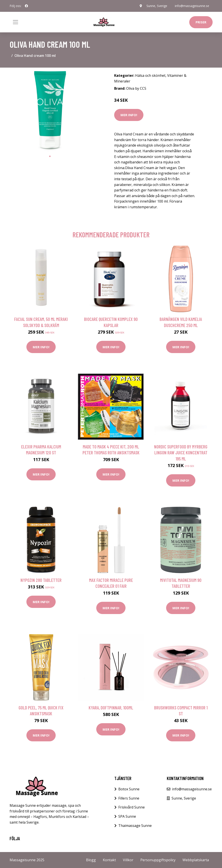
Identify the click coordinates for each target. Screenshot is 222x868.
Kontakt (109, 860)
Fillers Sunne (129, 798)
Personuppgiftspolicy (158, 860)
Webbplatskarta (196, 860)
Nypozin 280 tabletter (41, 580)
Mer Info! (129, 115)
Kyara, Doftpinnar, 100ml (111, 708)
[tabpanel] (50, 112)
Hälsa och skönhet (150, 75)
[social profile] (26, 6)
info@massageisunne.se (192, 6)
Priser (201, 22)
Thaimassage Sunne (135, 826)
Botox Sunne (129, 789)
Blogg (91, 860)
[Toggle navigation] (15, 22)
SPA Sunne (127, 816)
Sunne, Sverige (157, 6)
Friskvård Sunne (132, 807)
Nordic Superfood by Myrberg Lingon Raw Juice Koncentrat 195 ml (181, 453)
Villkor (128, 860)
